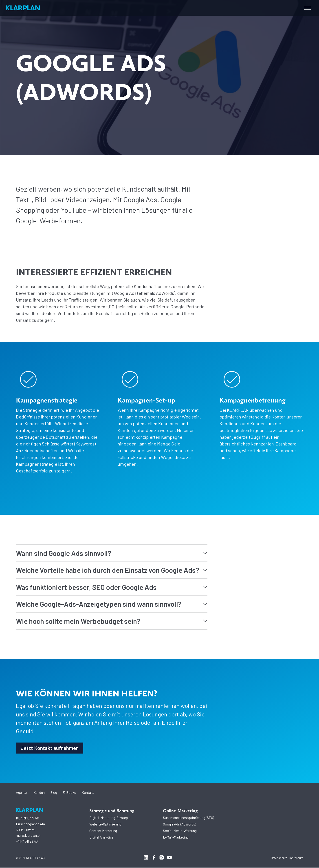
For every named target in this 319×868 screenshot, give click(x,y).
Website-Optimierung (105, 824)
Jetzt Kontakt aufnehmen (51, 748)
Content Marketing (103, 831)
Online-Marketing (180, 811)
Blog (54, 793)
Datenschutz (279, 858)
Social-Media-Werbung (180, 831)
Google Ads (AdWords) (179, 824)
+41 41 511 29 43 (27, 842)
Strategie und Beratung (112, 811)
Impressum (296, 858)
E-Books (69, 793)
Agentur (22, 793)
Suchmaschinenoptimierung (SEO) (188, 818)
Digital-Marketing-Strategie (110, 818)
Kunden (39, 793)
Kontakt (88, 793)
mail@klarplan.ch (29, 836)
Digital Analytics (101, 838)
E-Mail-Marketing (176, 838)
